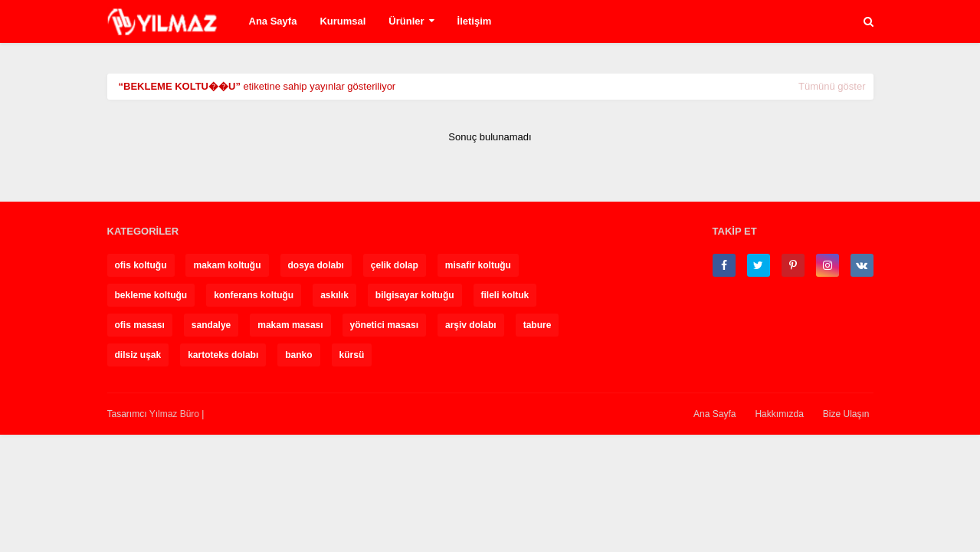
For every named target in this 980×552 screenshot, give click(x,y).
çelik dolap (395, 265)
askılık (334, 295)
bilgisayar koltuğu (415, 295)
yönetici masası (384, 325)
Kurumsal (343, 21)
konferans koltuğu (254, 295)
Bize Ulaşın (846, 414)
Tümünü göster (832, 86)
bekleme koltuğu (151, 295)
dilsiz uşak (138, 355)
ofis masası (140, 325)
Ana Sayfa (273, 21)
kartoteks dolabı (223, 355)
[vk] (862, 265)
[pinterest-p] (793, 265)
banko (298, 355)
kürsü (352, 355)
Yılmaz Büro (174, 414)
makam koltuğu (227, 265)
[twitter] (759, 265)
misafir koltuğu (478, 265)
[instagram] (828, 265)
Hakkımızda (779, 414)
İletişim (475, 21)
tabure (538, 325)
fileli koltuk (505, 295)
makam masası (290, 325)
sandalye (211, 325)
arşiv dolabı (471, 325)
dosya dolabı (316, 265)
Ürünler (406, 21)
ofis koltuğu (141, 265)
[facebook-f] (724, 265)
